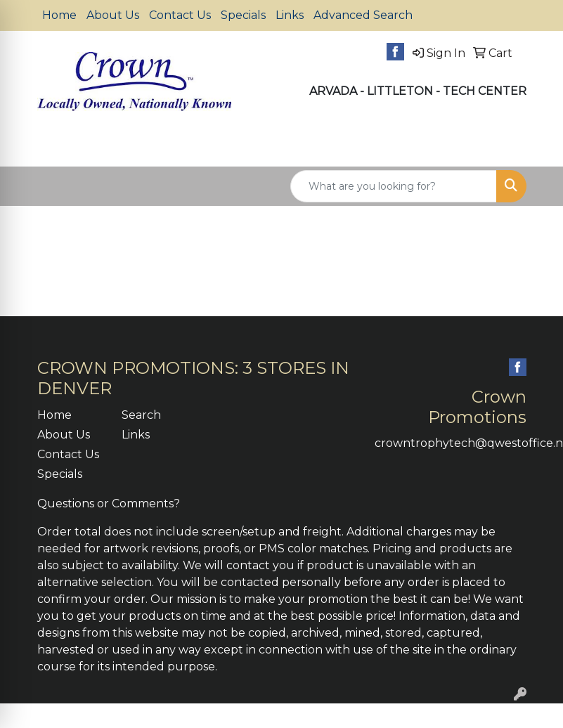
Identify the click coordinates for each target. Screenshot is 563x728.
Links (290, 15)
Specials (243, 15)
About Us (113, 15)
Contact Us (180, 15)
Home (59, 15)
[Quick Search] (394, 186)
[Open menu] (535, 145)
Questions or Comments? (109, 503)
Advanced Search (363, 15)
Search (141, 415)
